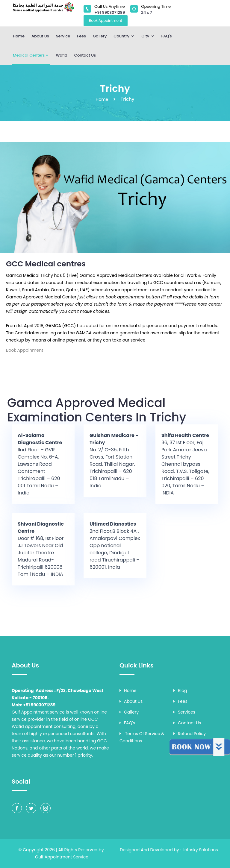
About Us (40, 36)
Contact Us (85, 55)
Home (19, 36)
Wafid (61, 55)
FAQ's (167, 36)
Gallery (100, 36)
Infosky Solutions (201, 850)
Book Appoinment (25, 350)
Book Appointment (106, 21)
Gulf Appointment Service (62, 857)
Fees (81, 36)
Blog (180, 691)
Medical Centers (31, 55)
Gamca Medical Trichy (29, 275)
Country (124, 36)
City (148, 36)
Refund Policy (190, 734)
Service (63, 36)
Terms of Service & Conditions (142, 737)
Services (184, 712)
